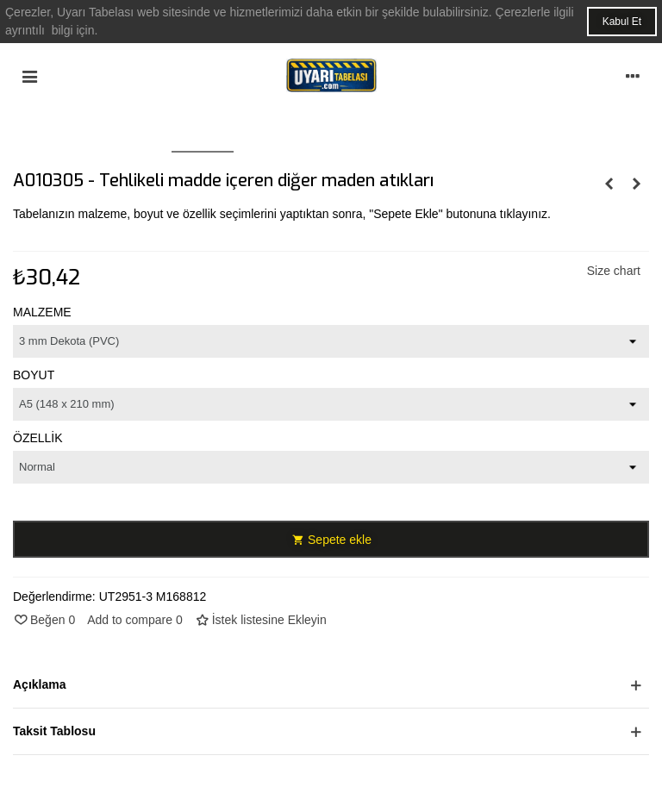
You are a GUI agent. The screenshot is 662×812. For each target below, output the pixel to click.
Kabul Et (622, 22)
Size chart (614, 271)
